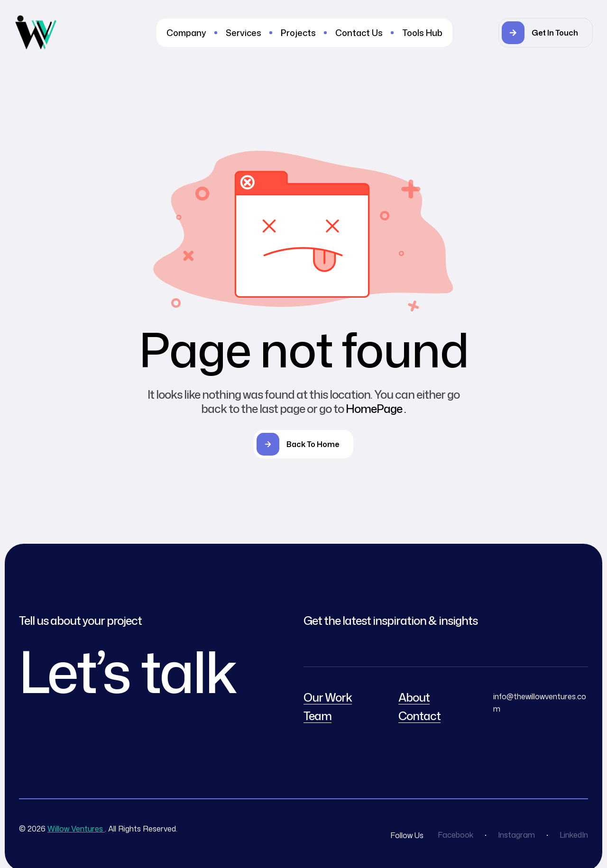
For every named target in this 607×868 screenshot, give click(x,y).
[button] (546, 33)
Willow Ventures (76, 829)
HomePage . (376, 409)
